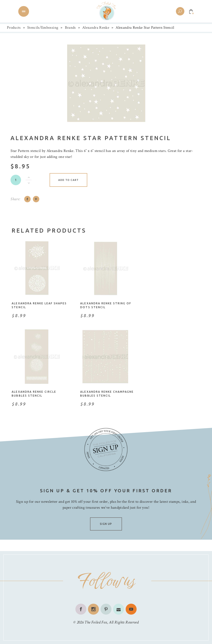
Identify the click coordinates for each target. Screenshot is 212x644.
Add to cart (68, 180)
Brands (70, 28)
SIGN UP (106, 524)
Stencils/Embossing (43, 28)
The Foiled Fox (96, 622)
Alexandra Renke (96, 28)
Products (14, 28)
